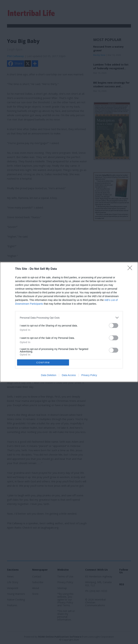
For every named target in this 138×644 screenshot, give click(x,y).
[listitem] (69, 318)
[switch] (114, 325)
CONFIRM (43, 363)
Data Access (69, 375)
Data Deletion (49, 375)
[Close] (131, 269)
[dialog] (69, 322)
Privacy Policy (89, 375)
